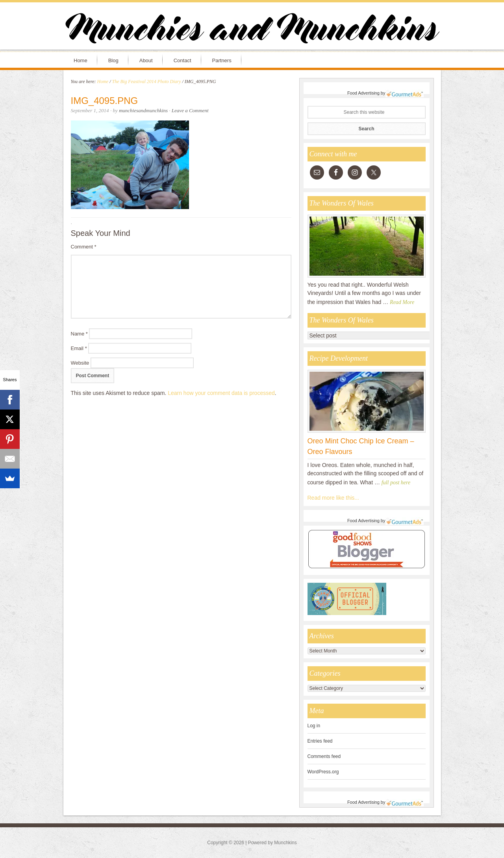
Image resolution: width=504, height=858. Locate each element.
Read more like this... (334, 498)
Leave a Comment (190, 110)
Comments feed (324, 756)
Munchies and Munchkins (252, 30)
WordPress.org (323, 772)
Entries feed (320, 741)
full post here (396, 483)
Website (80, 363)
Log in (314, 726)
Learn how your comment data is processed (221, 393)
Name (79, 334)
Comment (84, 247)
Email (79, 348)
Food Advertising (363, 93)
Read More (402, 302)
